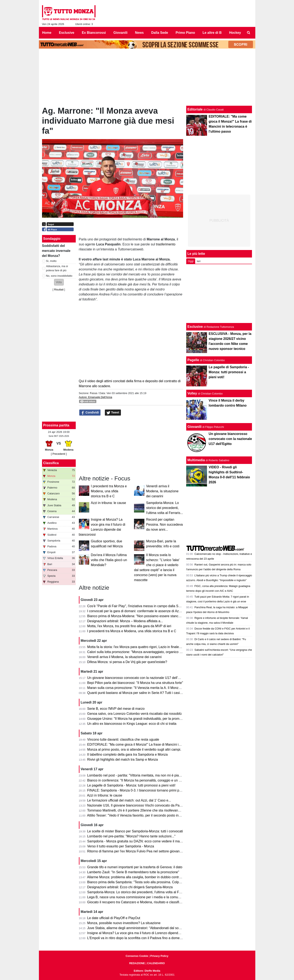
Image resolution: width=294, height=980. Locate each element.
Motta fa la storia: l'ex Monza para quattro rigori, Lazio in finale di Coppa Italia (144, 647)
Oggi (191, 261)
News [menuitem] (139, 33)
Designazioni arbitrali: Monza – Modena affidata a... (125, 621)
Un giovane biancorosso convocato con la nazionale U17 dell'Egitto (137, 678)
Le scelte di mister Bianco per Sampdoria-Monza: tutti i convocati (135, 831)
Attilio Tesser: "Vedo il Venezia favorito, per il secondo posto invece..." (138, 815)
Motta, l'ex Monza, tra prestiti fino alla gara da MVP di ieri (129, 626)
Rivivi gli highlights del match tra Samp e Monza (123, 759)
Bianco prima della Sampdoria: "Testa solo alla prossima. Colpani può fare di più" (147, 882)
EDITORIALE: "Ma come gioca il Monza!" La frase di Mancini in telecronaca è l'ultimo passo (155, 744)
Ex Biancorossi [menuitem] (94, 33)
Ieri (199, 261)
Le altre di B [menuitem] (212, 33)
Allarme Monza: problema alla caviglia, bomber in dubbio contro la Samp (140, 877)
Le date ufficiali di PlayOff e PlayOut (114, 918)
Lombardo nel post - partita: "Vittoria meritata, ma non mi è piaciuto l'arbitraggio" (146, 775)
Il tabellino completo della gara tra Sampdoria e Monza (127, 754)
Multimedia (196, 460)
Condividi (90, 413)
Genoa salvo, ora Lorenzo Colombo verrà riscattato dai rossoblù (134, 714)
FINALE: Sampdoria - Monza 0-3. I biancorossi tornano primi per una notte (142, 790)
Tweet (113, 413)
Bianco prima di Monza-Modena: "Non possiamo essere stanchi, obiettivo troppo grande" (153, 616)
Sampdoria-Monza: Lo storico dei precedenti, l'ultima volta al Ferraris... (164, 508)
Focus (94, 393)
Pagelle (193, 360)
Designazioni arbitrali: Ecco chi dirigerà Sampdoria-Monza (130, 887)
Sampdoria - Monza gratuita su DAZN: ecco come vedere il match (136, 841)
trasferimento (166, 244)
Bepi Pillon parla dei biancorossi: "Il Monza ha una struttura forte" (135, 683)
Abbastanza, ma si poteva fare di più (57, 268)
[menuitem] (248, 33)
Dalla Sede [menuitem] (160, 33)
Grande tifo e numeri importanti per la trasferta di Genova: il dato (135, 867)
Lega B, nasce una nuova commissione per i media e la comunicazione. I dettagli (147, 897)
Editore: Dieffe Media (147, 971)
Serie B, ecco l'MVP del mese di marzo (116, 709)
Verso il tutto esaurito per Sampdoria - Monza (121, 846)
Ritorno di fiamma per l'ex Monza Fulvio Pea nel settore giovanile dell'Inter (142, 851)
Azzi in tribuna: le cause (109, 503)
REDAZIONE (137, 963)
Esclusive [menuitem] (67, 33)
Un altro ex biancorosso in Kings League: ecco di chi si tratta (132, 724)
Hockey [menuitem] (235, 33)
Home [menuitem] (47, 33)
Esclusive (195, 327)
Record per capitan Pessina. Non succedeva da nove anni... (164, 525)
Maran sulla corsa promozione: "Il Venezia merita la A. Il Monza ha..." (138, 688)
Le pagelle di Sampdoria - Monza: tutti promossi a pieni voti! (131, 785)
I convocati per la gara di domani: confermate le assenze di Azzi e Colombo (143, 611)
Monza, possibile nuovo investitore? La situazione (124, 923)
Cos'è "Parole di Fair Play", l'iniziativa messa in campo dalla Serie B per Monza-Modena (152, 606)
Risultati (59, 290)
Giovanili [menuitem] (120, 33)
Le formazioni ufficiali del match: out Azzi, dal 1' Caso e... (129, 800)
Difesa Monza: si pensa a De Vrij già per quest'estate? (127, 662)
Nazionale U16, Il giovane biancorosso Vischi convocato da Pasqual (137, 805)
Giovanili (195, 427)
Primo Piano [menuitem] (185, 33)
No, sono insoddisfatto (59, 276)
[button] (59, 282)
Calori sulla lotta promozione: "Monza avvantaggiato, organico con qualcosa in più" (148, 652)
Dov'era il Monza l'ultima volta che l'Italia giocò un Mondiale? (109, 560)
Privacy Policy (159, 956)
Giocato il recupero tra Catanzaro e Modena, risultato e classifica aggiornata (143, 902)
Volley (192, 393)
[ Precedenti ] (59, 454)
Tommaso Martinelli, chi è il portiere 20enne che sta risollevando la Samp (141, 810)
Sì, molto (51, 261)
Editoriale (195, 109)
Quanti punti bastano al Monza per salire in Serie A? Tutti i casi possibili (140, 693)
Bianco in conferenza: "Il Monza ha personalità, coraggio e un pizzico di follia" (144, 780)
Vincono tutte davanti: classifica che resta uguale (123, 739)
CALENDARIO (156, 963)
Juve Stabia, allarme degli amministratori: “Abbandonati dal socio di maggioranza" (147, 928)
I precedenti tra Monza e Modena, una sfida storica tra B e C (109, 491)
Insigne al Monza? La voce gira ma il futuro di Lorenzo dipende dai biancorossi (145, 933)
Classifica (51, 463)
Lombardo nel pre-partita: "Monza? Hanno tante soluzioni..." (131, 836)
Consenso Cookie (137, 956)
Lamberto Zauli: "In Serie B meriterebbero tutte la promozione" (133, 872)
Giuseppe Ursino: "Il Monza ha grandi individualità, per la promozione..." (140, 719)
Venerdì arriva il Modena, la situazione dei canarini (162, 491)
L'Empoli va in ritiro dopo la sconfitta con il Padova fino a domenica (136, 938)
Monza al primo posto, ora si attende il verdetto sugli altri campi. (134, 749)
